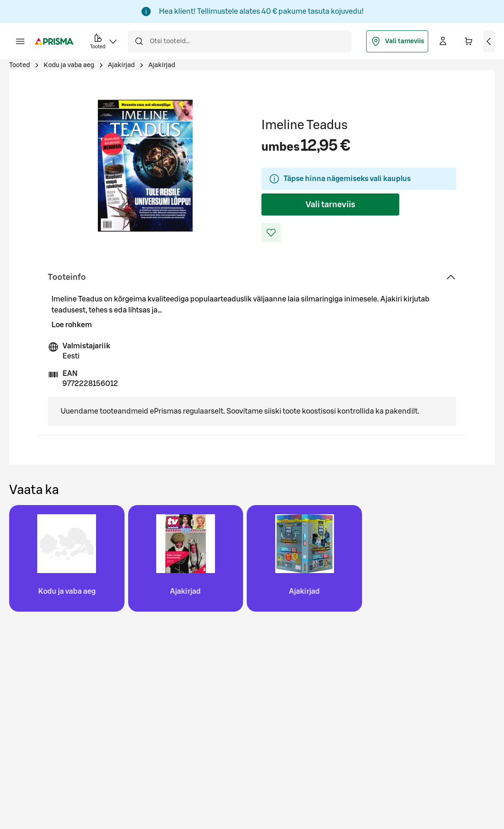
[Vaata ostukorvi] (489, 41)
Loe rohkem (72, 325)
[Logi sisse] (443, 41)
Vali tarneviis (397, 41)
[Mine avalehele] (54, 41)
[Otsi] (139, 41)
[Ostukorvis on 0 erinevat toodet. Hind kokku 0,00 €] (469, 41)
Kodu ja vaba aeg (69, 65)
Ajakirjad (121, 65)
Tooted (20, 65)
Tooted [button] (104, 41)
